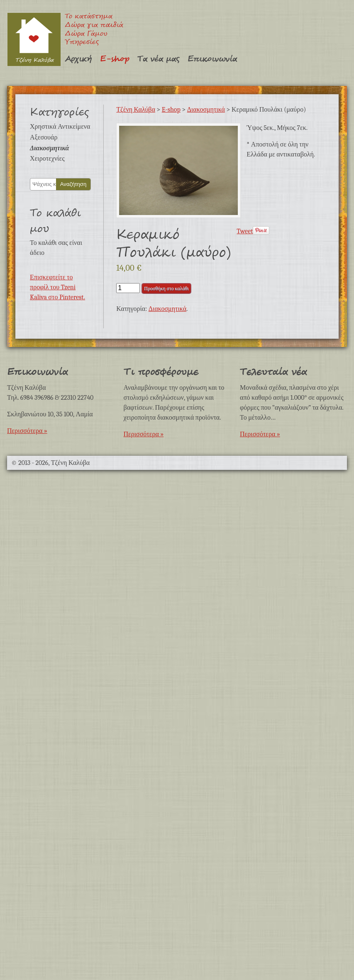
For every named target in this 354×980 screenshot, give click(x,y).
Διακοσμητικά (49, 148)
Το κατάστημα (89, 17)
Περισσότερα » (27, 431)
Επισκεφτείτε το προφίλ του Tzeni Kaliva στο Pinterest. (57, 287)
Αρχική (78, 59)
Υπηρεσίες (82, 43)
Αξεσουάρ (44, 137)
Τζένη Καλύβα (34, 39)
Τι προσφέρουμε (161, 372)
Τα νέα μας (158, 59)
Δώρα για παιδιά (94, 26)
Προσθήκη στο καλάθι (166, 288)
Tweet (245, 231)
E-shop (115, 59)
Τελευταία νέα (273, 372)
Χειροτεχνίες (47, 159)
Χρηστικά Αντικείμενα (60, 127)
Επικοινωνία (212, 59)
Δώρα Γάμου (86, 34)
